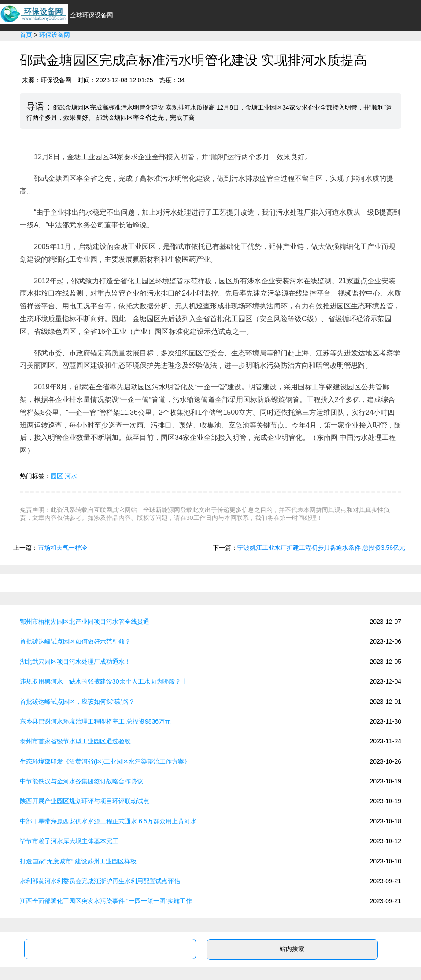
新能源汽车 (169, 49)
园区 (57, 476)
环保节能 (214, 49)
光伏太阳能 (259, 49)
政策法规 (303, 49)
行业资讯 (124, 49)
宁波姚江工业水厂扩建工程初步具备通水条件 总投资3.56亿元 (321, 548)
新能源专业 (348, 49)
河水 (71, 476)
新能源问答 (397, 49)
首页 (89, 49)
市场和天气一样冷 (63, 548)
